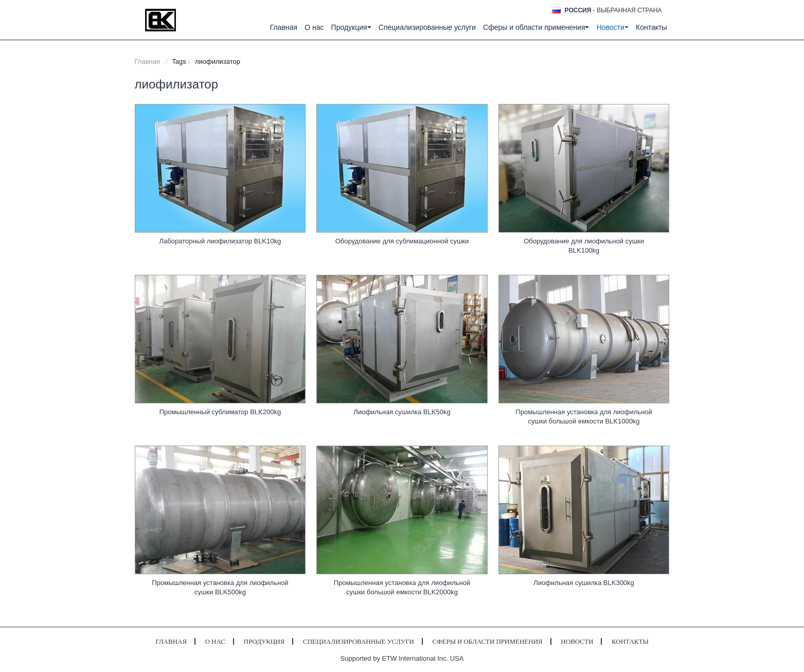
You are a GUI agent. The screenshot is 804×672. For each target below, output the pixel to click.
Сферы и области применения (488, 641)
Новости (577, 641)
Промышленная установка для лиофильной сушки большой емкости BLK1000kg (584, 417)
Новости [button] (613, 27)
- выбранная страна (613, 10)
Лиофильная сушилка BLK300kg (584, 583)
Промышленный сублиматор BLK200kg (220, 412)
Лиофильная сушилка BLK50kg (402, 412)
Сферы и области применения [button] (536, 27)
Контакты (651, 27)
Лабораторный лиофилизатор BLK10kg (220, 241)
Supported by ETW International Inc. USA (402, 658)
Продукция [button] (351, 27)
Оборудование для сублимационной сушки (402, 241)
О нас (314, 27)
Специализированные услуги (427, 27)
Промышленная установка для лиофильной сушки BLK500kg (220, 587)
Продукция (264, 641)
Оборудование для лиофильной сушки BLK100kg (584, 246)
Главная (284, 27)
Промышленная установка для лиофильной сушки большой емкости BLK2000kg (402, 587)
